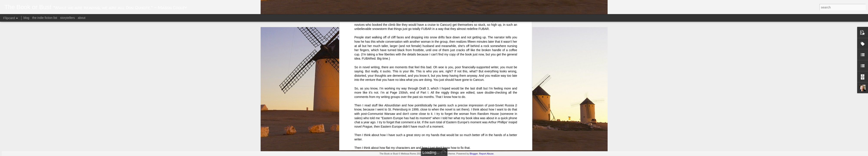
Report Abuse (486, 154)
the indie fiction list (45, 18)
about (82, 18)
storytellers (67, 18)
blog (26, 18)
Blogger (474, 154)
